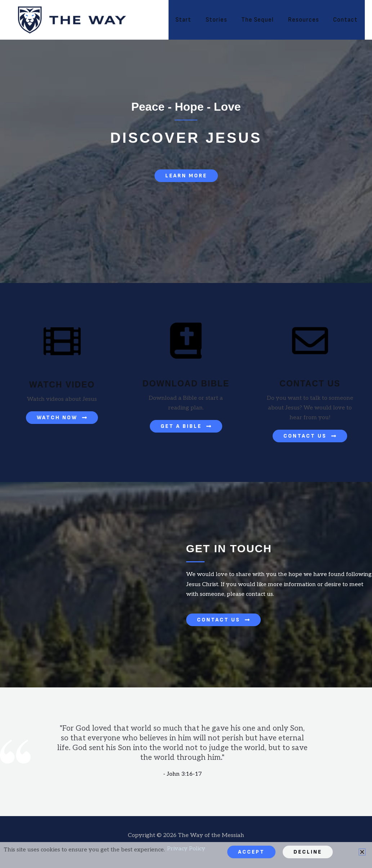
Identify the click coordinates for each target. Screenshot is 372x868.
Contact (346, 20)
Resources (306, 20)
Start (192, 20)
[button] (362, 852)
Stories (223, 20)
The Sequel (263, 20)
